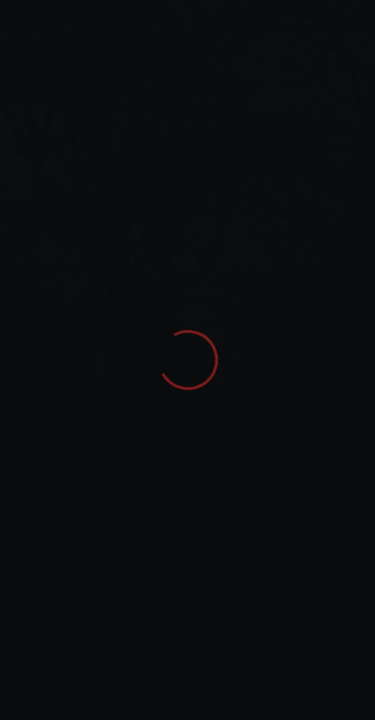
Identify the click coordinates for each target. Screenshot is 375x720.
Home (36, 75)
